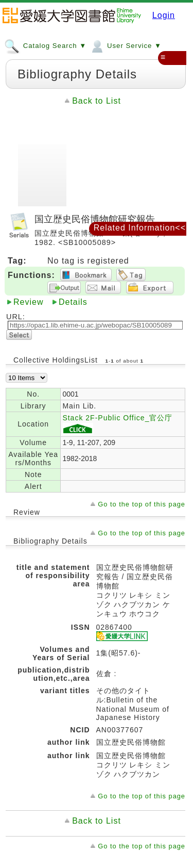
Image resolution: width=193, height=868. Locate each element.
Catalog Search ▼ (45, 45)
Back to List (97, 101)
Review (28, 302)
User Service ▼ (125, 45)
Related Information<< (140, 228)
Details (73, 302)
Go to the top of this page (142, 504)
